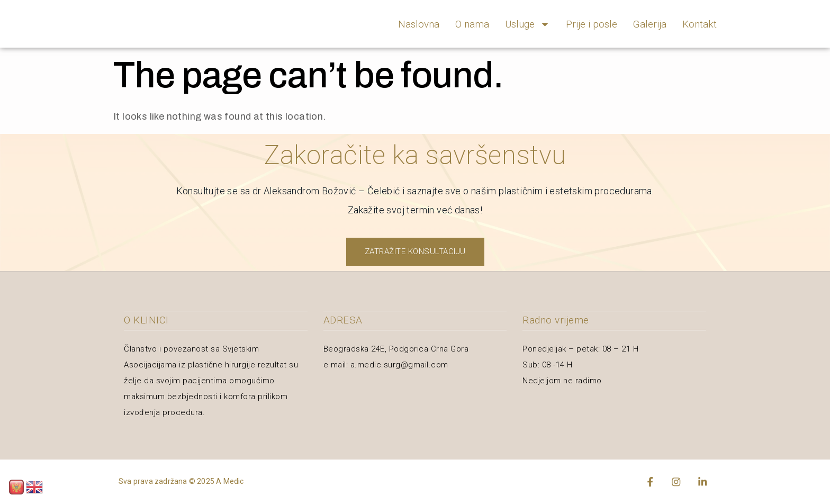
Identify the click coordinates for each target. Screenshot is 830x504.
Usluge (527, 24)
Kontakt (700, 24)
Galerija (650, 24)
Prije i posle (592, 24)
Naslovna (419, 24)
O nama (472, 24)
